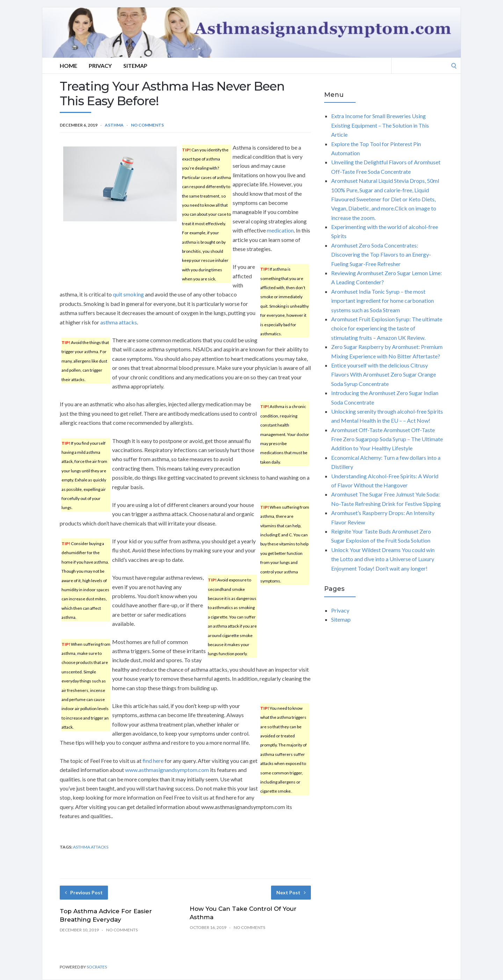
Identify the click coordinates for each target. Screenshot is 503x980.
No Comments (147, 125)
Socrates (97, 967)
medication (280, 230)
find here (153, 761)
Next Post (291, 892)
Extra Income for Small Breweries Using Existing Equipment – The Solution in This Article (380, 125)
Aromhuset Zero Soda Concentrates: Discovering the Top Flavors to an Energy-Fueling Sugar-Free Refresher (381, 255)
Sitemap (135, 66)
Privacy (100, 66)
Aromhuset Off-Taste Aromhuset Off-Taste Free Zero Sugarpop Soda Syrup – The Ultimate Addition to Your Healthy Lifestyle (387, 439)
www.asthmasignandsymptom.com (167, 770)
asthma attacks (119, 322)
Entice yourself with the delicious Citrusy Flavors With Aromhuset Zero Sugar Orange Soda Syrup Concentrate (384, 374)
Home (68, 66)
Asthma (114, 125)
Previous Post (84, 892)
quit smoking (128, 294)
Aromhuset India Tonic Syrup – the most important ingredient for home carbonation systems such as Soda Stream (382, 301)
